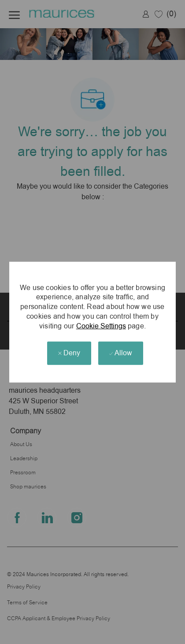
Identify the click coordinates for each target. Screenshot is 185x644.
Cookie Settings (101, 326)
